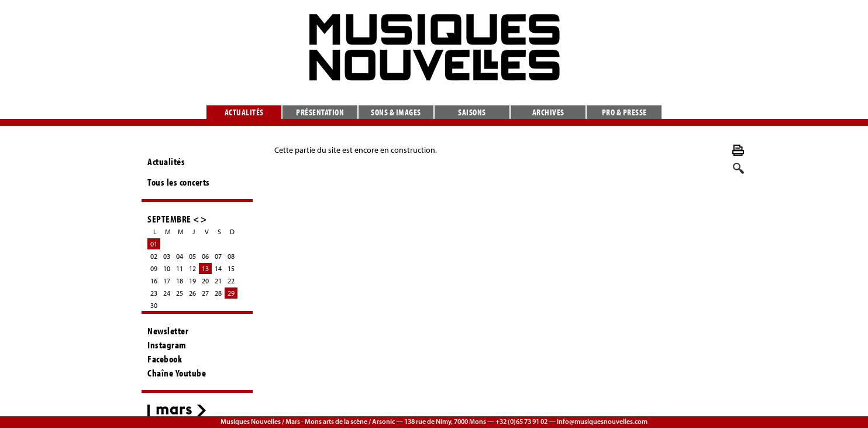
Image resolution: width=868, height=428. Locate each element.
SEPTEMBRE (169, 219)
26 (192, 293)
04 (180, 256)
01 (154, 244)
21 (218, 281)
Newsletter (168, 331)
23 (154, 293)
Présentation (320, 112)
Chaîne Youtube (177, 373)
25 (180, 293)
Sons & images (396, 112)
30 (154, 305)
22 (231, 281)
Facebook (165, 359)
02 (154, 256)
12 (192, 268)
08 (231, 256)
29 (231, 293)
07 (218, 256)
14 (218, 268)
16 (154, 281)
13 (205, 268)
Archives (548, 112)
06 (205, 256)
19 (192, 281)
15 (231, 268)
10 (167, 268)
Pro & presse (624, 112)
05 (192, 256)
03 (167, 256)
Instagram (167, 345)
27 (205, 293)
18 (180, 281)
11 (180, 268)
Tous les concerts (179, 182)
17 (167, 281)
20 (205, 281)
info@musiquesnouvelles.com (602, 421)
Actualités (244, 112)
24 (167, 293)
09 (154, 268)
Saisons (472, 112)
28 (218, 293)
